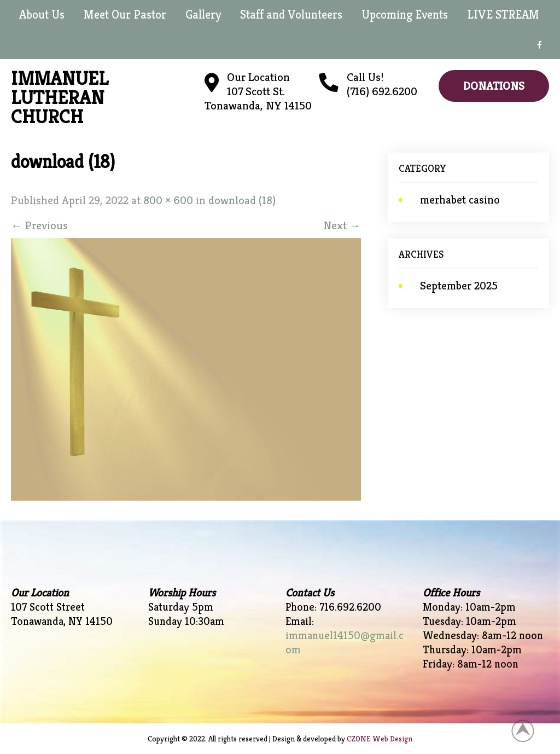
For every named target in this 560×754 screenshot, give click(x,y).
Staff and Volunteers (291, 14)
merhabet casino (460, 200)
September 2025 (459, 286)
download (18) (242, 200)
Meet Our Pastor (125, 14)
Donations (494, 86)
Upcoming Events (405, 14)
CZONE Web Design (380, 739)
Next (342, 225)
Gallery (203, 14)
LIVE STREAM (503, 14)
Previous (39, 225)
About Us (42, 14)
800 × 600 (168, 200)
